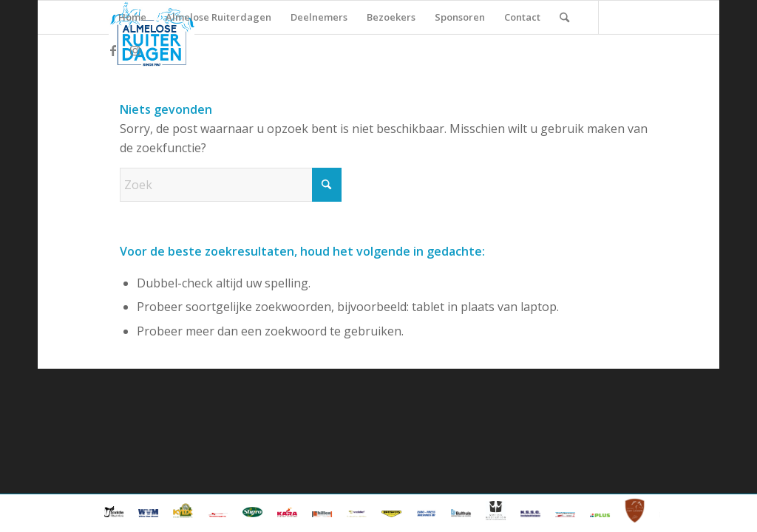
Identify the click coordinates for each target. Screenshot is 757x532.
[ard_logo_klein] (151, 34)
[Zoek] (564, 17)
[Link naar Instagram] (135, 50)
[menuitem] (132, 17)
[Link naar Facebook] (113, 50)
